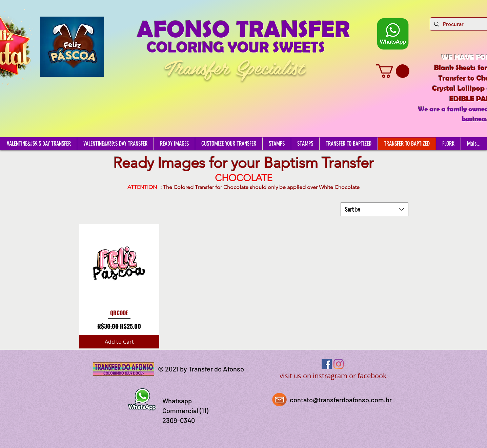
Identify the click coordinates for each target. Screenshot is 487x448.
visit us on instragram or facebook (333, 376)
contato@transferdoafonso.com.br (341, 400)
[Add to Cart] (119, 342)
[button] (393, 71)
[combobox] (374, 209)
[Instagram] (339, 364)
